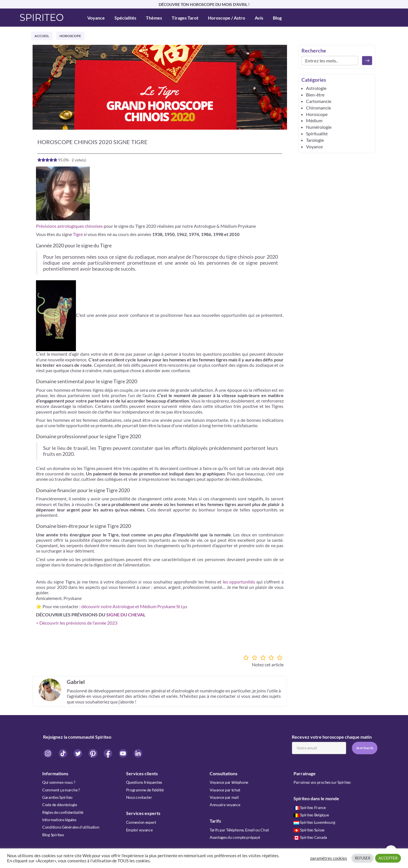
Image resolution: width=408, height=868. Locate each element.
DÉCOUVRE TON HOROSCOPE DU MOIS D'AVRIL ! (204, 4)
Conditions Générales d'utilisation (71, 826)
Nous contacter (139, 797)
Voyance (96, 18)
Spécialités (125, 18)
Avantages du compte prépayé (235, 837)
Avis (259, 18)
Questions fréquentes (144, 782)
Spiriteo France (310, 807)
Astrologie (316, 88)
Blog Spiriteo (53, 834)
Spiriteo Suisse (309, 829)
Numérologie (319, 127)
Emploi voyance (139, 829)
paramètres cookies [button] (329, 858)
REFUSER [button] (363, 858)
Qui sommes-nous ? (59, 782)
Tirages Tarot (185, 18)
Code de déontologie (60, 804)
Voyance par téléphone (229, 782)
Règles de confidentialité (63, 812)
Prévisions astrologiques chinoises (69, 226)
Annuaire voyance (225, 804)
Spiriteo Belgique (311, 815)
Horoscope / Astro (227, 18)
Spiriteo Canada (310, 837)
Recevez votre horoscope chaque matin (332, 737)
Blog (277, 18)
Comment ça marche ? (61, 790)
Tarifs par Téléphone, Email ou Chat (239, 829)
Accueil (42, 36)
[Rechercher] (367, 61)
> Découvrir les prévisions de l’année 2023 (77, 623)
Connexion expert (141, 822)
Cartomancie (319, 101)
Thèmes (154, 18)
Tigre (78, 234)
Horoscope (70, 36)
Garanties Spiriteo (57, 797)
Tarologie (315, 140)
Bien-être (315, 95)
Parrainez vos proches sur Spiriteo (322, 782)
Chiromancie (318, 108)
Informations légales (59, 819)
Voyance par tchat (225, 790)
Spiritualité (317, 133)
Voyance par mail (224, 797)
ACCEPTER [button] (388, 858)
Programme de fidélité (145, 790)
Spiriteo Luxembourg (314, 822)
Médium (314, 120)
